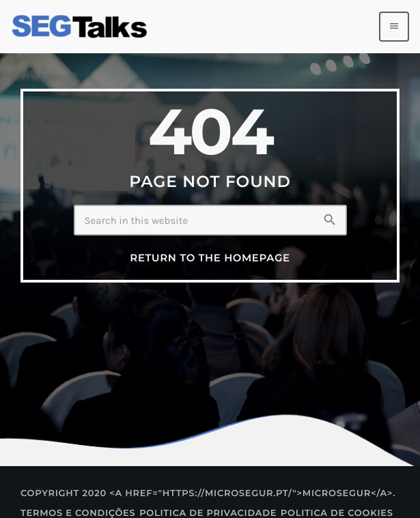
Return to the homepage (210, 258)
